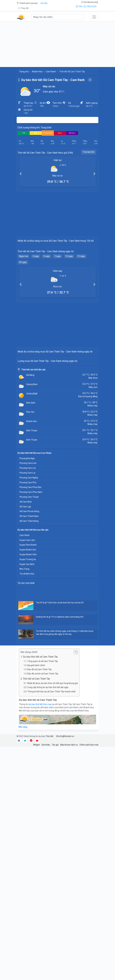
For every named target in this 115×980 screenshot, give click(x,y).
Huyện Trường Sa (28, 679)
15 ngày (81, 296)
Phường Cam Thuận (29, 617)
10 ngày (69, 296)
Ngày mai (24, 296)
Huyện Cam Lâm (27, 660)
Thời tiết (49, 856)
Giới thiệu (46, 865)
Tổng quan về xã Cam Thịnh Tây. (43, 781)
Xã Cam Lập (25, 627)
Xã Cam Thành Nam (29, 636)
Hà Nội (44, 3)
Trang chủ (24, 72)
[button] (21, 174)
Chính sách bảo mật (89, 865)
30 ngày (23, 302)
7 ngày (57, 296)
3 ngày (36, 296)
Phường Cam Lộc (28, 588)
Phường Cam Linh (28, 583)
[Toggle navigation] (94, 17)
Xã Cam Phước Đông (29, 631)
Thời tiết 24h (89, 152)
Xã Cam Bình (26, 622)
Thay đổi (23, 8)
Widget (36, 865)
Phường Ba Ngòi (27, 578)
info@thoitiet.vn (65, 856)
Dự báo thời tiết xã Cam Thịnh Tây (40, 777)
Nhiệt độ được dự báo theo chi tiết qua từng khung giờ (53, 803)
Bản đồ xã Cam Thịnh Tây (39, 789)
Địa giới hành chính (36, 785)
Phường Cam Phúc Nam (31, 612)
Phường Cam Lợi (27, 593)
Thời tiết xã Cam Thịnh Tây (36, 799)
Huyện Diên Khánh (28, 665)
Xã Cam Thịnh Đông (29, 641)
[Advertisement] (57, 44)
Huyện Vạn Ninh (27, 684)
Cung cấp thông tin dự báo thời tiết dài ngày (48, 807)
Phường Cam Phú (28, 603)
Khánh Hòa (37, 72)
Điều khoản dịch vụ (69, 865)
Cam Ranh (51, 72)
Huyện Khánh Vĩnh (28, 675)
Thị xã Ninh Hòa (27, 694)
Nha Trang (24, 689)
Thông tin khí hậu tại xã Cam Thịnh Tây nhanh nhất (51, 812)
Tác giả (55, 865)
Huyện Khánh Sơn (28, 670)
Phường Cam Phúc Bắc (30, 607)
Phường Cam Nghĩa (29, 598)
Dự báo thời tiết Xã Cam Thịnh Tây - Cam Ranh (53, 80)
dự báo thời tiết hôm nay (40, 824)
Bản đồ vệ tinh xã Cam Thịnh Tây (43, 794)
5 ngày (47, 296)
